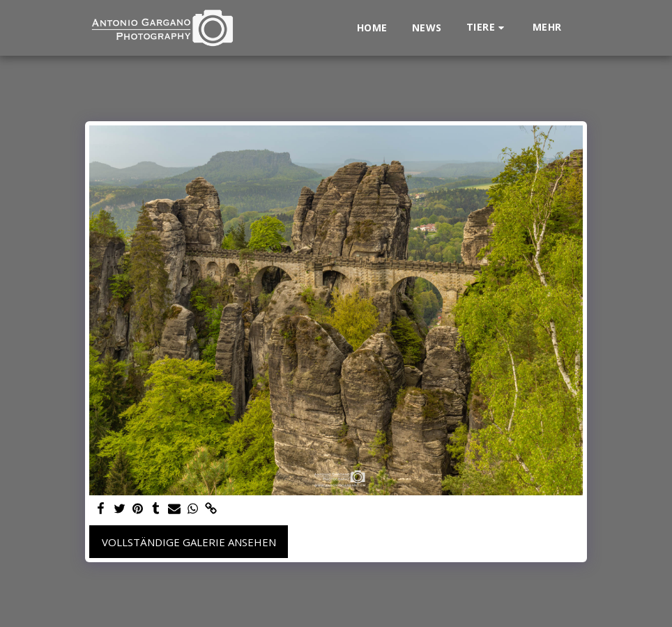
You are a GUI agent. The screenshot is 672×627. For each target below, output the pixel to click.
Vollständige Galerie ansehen (189, 542)
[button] (487, 28)
